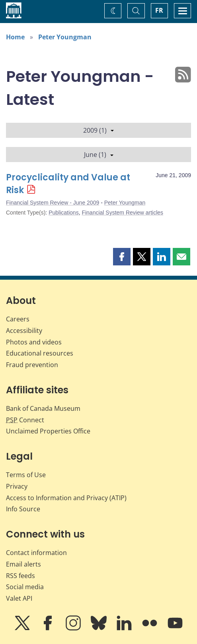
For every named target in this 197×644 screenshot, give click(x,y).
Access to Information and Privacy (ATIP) (66, 498)
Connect (25, 420)
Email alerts (23, 564)
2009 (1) (98, 130)
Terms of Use (26, 475)
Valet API (19, 598)
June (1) (99, 155)
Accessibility (24, 331)
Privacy (17, 486)
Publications (64, 213)
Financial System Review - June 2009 (53, 203)
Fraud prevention (32, 365)
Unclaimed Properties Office (48, 431)
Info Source (23, 509)
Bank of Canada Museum (43, 408)
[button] (122, 257)
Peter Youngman (65, 37)
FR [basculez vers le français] (159, 10)
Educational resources (40, 353)
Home (15, 37)
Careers (18, 319)
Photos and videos (34, 342)
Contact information (36, 553)
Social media (25, 587)
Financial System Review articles (122, 213)
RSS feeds (20, 576)
